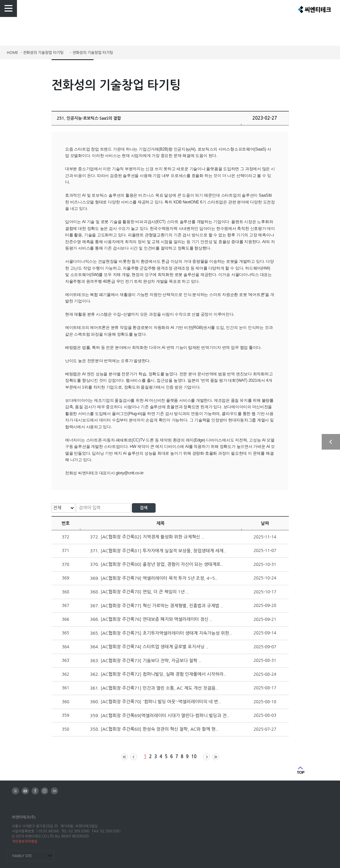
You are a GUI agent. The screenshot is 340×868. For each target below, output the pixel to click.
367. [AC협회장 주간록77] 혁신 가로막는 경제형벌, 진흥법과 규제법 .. (157, 606)
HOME (13, 53)
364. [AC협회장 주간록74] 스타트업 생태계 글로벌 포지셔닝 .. (149, 647)
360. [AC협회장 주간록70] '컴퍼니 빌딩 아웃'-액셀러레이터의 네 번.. (156, 702)
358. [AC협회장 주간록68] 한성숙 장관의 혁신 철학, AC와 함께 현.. (154, 729)
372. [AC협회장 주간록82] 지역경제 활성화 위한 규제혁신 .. (147, 537)
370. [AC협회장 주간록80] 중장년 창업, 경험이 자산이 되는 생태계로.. (157, 564)
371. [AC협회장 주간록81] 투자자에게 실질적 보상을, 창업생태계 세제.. (158, 551)
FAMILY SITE (22, 856)
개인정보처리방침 (25, 841)
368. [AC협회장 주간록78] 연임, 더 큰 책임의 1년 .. (139, 592)
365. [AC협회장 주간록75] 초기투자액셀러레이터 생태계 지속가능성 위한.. (161, 633)
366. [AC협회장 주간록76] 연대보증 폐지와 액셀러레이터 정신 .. (151, 619)
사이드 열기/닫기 (331, 442)
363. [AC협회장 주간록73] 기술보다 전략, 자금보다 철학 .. (146, 661)
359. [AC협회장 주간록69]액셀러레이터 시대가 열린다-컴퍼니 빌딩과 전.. (160, 716)
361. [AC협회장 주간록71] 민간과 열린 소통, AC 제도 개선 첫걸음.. (154, 688)
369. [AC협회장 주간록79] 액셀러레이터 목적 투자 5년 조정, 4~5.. (154, 578)
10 (194, 757)
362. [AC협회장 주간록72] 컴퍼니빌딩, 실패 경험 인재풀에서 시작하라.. (158, 674)
